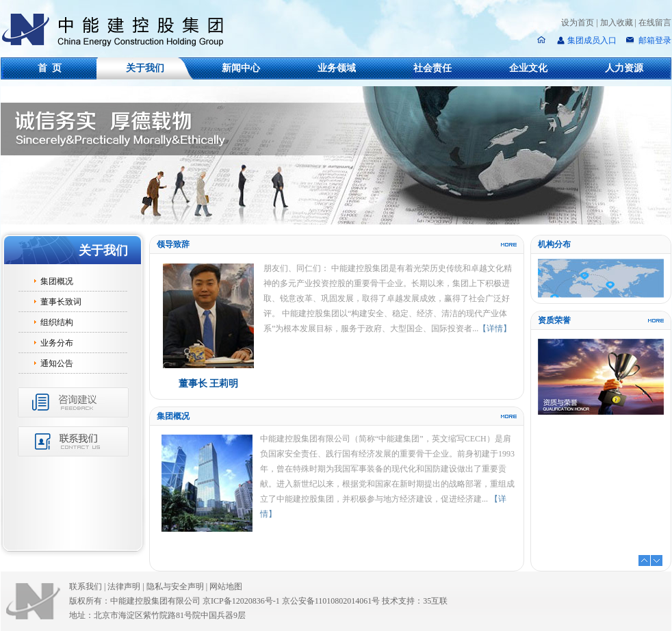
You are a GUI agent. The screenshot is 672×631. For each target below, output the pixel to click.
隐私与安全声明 (175, 587)
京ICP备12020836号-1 (241, 601)
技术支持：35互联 (415, 601)
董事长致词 (61, 302)
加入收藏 (617, 23)
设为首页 (578, 23)
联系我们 (86, 587)
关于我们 (145, 68)
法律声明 (127, 587)
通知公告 (57, 363)
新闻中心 (241, 68)
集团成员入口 (592, 40)
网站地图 (226, 587)
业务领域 (337, 68)
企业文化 (528, 68)
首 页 (50, 68)
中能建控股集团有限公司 (118, 30)
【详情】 (495, 329)
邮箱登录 (654, 40)
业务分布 (57, 343)
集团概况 (57, 281)
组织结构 (57, 322)
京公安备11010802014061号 (331, 601)
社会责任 (432, 68)
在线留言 (655, 23)
